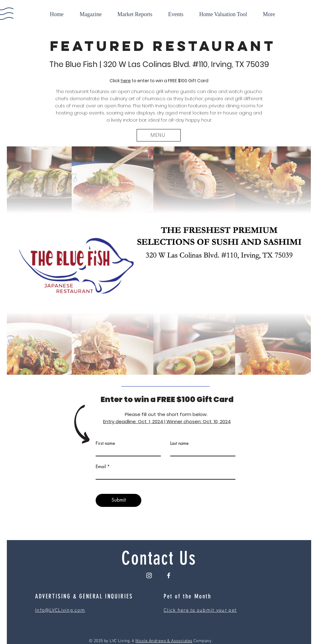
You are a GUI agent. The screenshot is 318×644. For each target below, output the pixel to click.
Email (101, 467)
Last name (179, 443)
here (126, 81)
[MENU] (159, 135)
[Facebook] (169, 575)
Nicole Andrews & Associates (164, 641)
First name (105, 443)
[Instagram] (149, 575)
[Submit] (118, 500)
